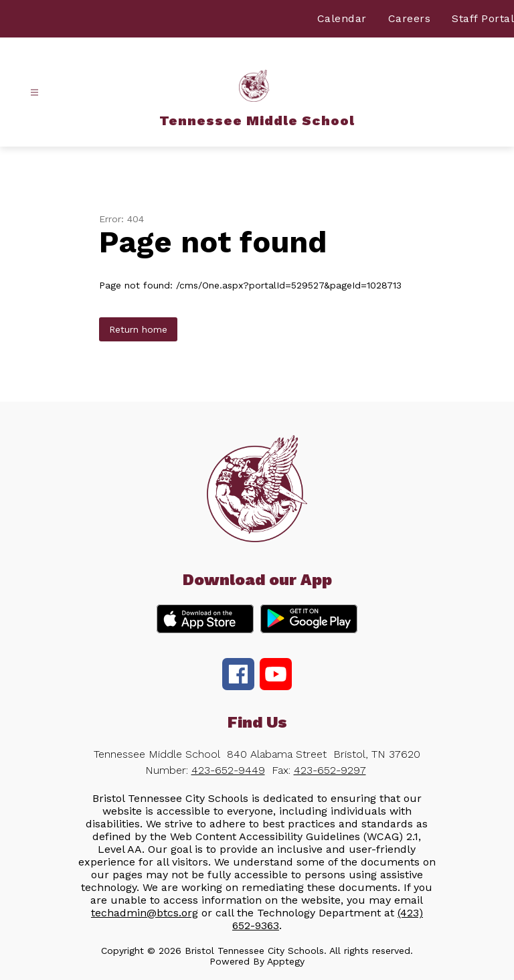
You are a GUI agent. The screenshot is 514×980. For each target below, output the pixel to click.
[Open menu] (34, 93)
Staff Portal (483, 18)
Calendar (342, 18)
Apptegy (286, 961)
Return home (138, 329)
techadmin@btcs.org (145, 913)
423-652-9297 (330, 770)
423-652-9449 (228, 770)
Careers (410, 18)
